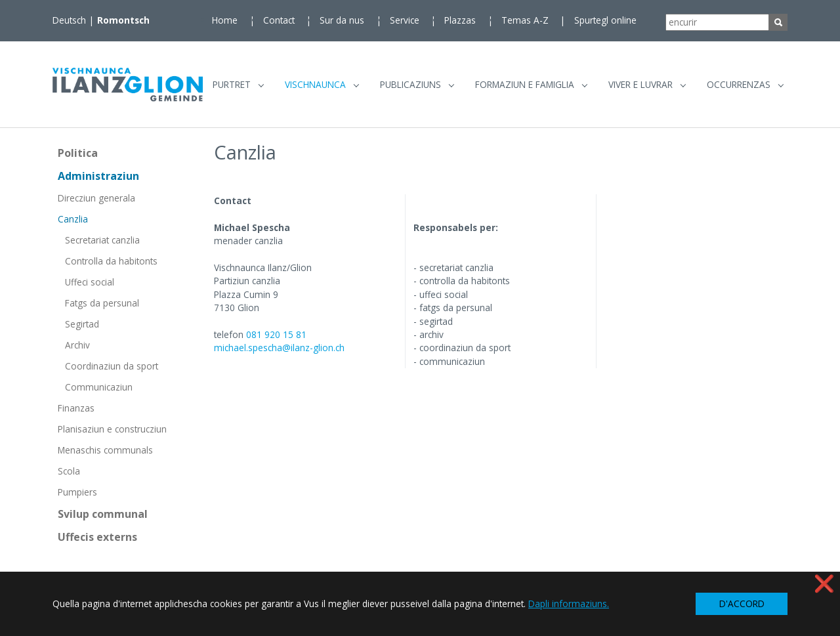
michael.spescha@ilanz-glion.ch (279, 354)
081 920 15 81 (276, 340)
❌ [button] (824, 583)
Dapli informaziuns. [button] (569, 604)
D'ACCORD (742, 604)
